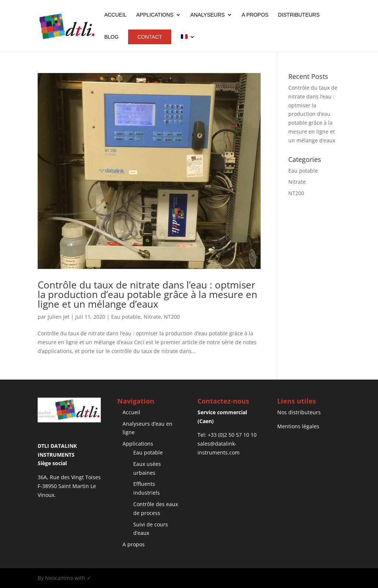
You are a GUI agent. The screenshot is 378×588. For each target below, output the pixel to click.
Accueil (115, 15)
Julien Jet (59, 317)
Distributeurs (299, 15)
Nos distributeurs (299, 412)
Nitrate (152, 317)
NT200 (172, 317)
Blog (111, 37)
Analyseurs (208, 15)
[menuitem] (188, 43)
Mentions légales (298, 426)
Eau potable (126, 317)
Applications (155, 15)
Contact (150, 37)
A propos (255, 15)
